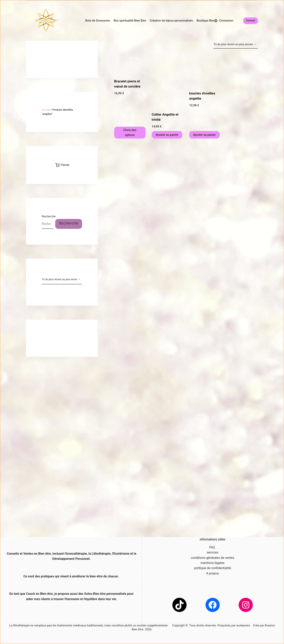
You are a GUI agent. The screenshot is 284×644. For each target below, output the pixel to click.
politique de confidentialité (213, 568)
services (213, 552)
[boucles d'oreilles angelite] (205, 70)
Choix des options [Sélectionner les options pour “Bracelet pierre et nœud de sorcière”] (130, 132)
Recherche (49, 216)
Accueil (46, 110)
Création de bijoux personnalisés (171, 21)
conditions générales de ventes (212, 558)
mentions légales (213, 563)
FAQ (213, 547)
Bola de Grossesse (98, 21)
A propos (212, 573)
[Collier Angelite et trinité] (167, 80)
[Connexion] (224, 21)
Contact (251, 20)
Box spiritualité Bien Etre (130, 21)
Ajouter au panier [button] (167, 135)
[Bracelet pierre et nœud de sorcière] (130, 64)
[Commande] (236, 45)
